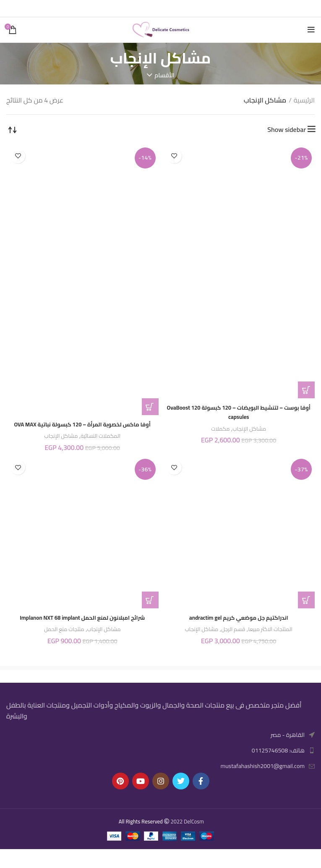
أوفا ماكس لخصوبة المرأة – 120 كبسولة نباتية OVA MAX (82, 429)
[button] (306, 390)
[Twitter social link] (172, 8)
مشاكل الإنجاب (251, 429)
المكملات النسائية (104, 445)
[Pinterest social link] (161, 8)
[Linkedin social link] (151, 8)
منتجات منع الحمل (61, 648)
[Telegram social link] (140, 8)
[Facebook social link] (182, 8)
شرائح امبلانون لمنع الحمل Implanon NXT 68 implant (82, 631)
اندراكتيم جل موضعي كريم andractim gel (239, 626)
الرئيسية (304, 100)
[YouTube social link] (141, 800)
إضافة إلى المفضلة (174, 156)
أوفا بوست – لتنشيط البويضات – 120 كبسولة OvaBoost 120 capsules (239, 412)
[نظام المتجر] (13, 129)
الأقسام (164, 75)
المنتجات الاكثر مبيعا (275, 639)
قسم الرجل (232, 639)
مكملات (217, 429)
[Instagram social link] (161, 800)
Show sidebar (287, 129)
